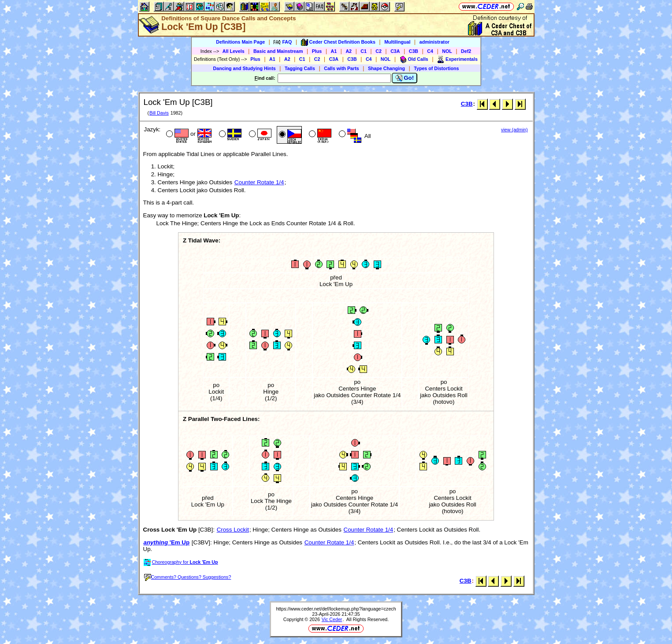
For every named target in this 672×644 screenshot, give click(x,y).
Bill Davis (159, 113)
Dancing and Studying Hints (245, 68)
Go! (405, 78)
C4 (430, 51)
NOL (447, 51)
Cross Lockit (233, 530)
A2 (349, 51)
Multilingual (397, 42)
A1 (334, 51)
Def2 (466, 51)
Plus (317, 51)
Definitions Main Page (240, 42)
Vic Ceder (332, 619)
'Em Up (167, 542)
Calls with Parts (341, 68)
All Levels (234, 51)
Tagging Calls (300, 68)
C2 (379, 51)
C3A (395, 51)
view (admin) (514, 130)
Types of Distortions (436, 68)
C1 (364, 51)
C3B (414, 51)
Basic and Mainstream (278, 51)
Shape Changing (386, 68)
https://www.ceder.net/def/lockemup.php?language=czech (336, 609)
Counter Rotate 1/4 (259, 182)
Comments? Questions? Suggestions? (188, 577)
